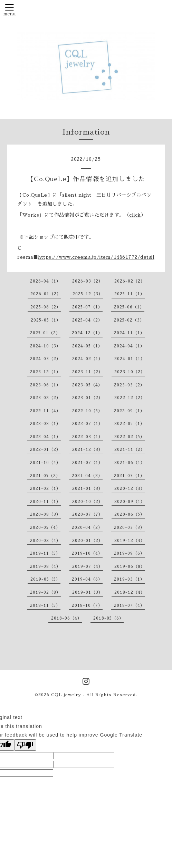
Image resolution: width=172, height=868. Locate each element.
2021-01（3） (88, 489)
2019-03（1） (129, 579)
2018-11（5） (45, 605)
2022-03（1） (88, 437)
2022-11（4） (45, 411)
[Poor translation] (25, 745)
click (135, 215)
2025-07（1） (87, 307)
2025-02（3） (129, 320)
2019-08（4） (45, 566)
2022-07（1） (88, 424)
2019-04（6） (87, 579)
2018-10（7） (87, 605)
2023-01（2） (88, 398)
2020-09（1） (130, 502)
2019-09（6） (129, 553)
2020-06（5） (130, 514)
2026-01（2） (46, 294)
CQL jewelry (67, 695)
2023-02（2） (45, 398)
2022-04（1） (45, 437)
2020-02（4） (45, 541)
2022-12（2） (130, 398)
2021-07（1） (88, 463)
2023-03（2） (129, 385)
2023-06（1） (45, 385)
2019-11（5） (45, 553)
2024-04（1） (129, 346)
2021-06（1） (130, 463)
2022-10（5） (87, 411)
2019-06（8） (130, 566)
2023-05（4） (87, 385)
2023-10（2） (130, 372)
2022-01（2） (45, 450)
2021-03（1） (129, 476)
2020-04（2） (87, 527)
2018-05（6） (108, 618)
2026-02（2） (130, 281)
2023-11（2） (88, 372)
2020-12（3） (130, 489)
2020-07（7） (88, 514)
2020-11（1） (45, 502)
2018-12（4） (130, 592)
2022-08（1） (45, 424)
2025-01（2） (45, 333)
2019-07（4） (88, 566)
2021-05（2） (45, 476)
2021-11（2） (130, 450)
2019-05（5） (45, 579)
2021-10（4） (45, 463)
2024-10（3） (45, 346)
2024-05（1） (87, 346)
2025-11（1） (130, 294)
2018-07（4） (129, 605)
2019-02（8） (45, 592)
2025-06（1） (129, 307)
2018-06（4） (66, 618)
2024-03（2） (45, 359)
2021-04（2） (87, 476)
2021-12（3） (88, 450)
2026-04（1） (45, 281)
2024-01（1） (130, 359)
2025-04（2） (87, 320)
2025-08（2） (46, 307)
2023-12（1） (45, 372)
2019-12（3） (130, 541)
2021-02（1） (45, 489)
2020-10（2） (88, 502)
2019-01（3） (88, 592)
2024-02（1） (88, 359)
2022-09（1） (129, 411)
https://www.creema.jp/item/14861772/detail (96, 257)
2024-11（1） (129, 333)
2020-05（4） (45, 527)
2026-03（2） (88, 281)
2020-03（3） (129, 527)
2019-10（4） (87, 553)
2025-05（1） (46, 320)
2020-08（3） (45, 514)
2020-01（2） (88, 541)
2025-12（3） (88, 294)
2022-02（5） (130, 437)
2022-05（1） (130, 424)
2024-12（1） (87, 333)
